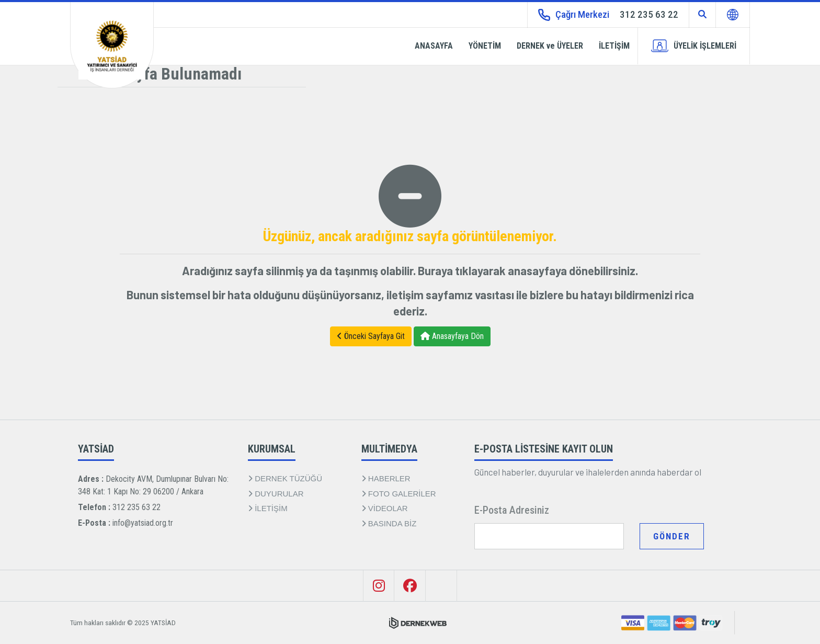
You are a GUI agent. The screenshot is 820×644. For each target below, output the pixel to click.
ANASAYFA (434, 46)
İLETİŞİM (614, 46)
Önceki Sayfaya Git (371, 336)
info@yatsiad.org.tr (143, 523)
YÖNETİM (485, 46)
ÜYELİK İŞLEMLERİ (694, 46)
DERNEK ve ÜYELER (550, 46)
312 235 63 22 (136, 507)
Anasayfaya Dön (452, 336)
